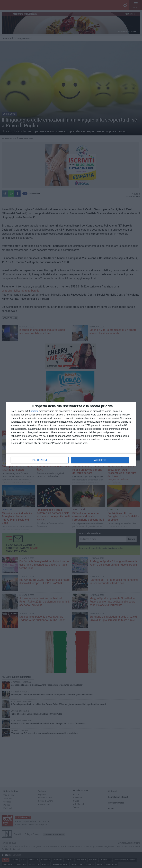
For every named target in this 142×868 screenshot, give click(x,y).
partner (34, 411)
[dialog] (71, 434)
